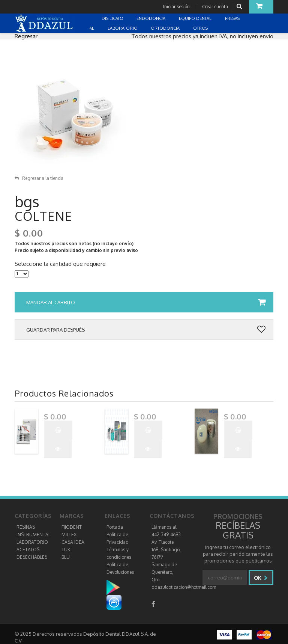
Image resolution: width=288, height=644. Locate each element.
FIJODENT (72, 527)
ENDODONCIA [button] (151, 18)
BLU (66, 557)
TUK (66, 550)
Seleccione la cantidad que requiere (60, 264)
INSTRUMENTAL (34, 535)
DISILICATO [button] (113, 18)
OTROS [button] (201, 28)
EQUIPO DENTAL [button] (196, 18)
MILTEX (69, 535)
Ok (261, 578)
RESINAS (26, 527)
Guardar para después (146, 330)
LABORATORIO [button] (123, 28)
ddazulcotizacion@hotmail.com (184, 587)
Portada (115, 527)
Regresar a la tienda (39, 178)
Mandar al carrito (146, 302)
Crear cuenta (215, 7)
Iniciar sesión (176, 7)
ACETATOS (28, 550)
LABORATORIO (32, 542)
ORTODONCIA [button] (166, 28)
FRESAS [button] (233, 18)
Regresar (26, 36)
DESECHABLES (32, 557)
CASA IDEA (73, 542)
